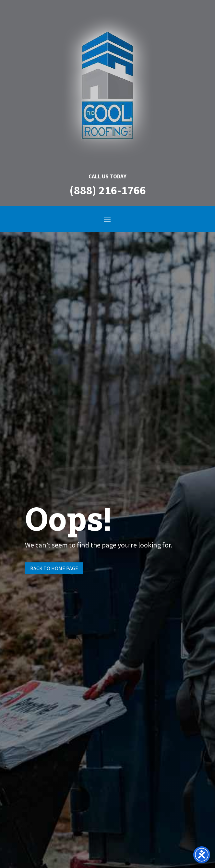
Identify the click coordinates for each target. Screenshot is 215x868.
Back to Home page (54, 568)
